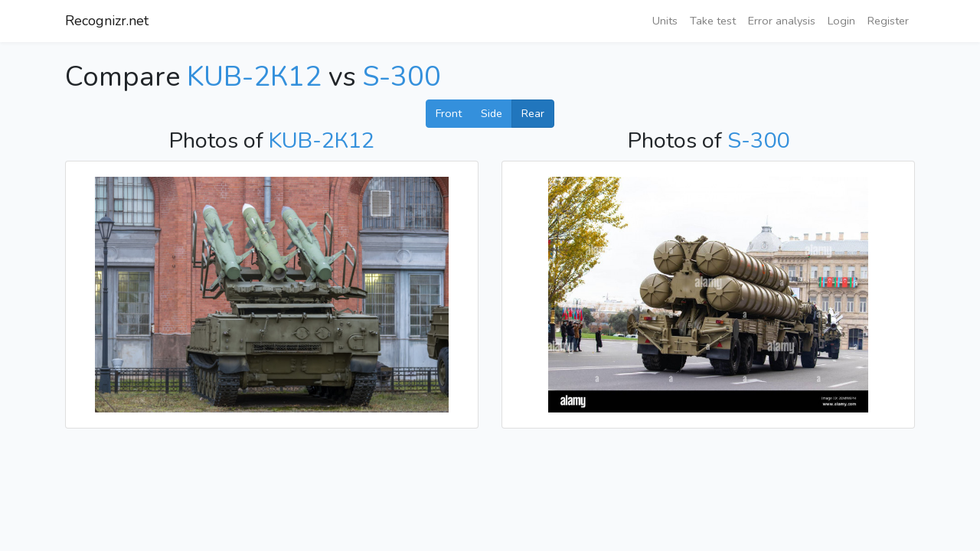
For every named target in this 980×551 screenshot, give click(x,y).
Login (841, 21)
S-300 (402, 77)
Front (449, 113)
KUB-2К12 (254, 77)
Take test (713, 21)
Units (665, 21)
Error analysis (782, 21)
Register (888, 21)
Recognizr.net (107, 21)
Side (492, 113)
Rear (533, 113)
